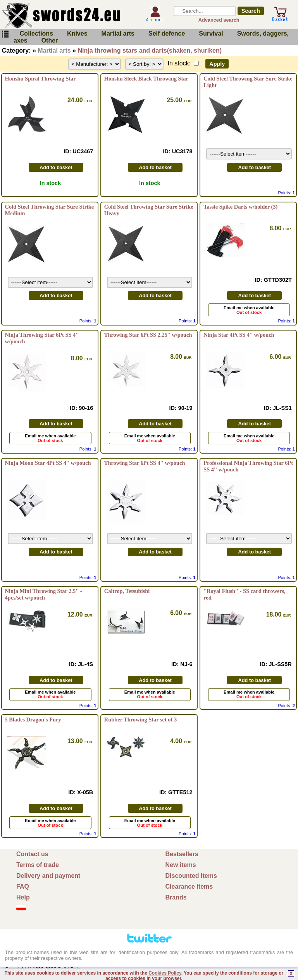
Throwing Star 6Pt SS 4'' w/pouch (145, 463)
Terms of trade (38, 865)
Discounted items (191, 876)
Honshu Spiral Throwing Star (40, 79)
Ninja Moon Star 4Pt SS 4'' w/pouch (48, 463)
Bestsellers (182, 854)
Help (23, 897)
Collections (36, 33)
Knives (77, 33)
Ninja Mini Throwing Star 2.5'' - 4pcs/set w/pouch (44, 594)
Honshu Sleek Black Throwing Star (146, 79)
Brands (176, 897)
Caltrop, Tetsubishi (127, 591)
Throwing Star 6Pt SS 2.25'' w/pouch (148, 335)
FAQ (23, 887)
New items (181, 865)
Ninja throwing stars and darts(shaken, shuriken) (150, 51)
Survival (211, 33)
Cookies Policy (165, 973)
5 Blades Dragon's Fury (33, 720)
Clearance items (189, 887)
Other (50, 40)
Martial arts (118, 33)
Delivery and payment (48, 876)
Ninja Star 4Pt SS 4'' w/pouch (239, 335)
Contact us (32, 854)
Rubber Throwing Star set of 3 (140, 720)
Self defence (167, 33)
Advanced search (219, 20)
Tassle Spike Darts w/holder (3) (240, 207)
